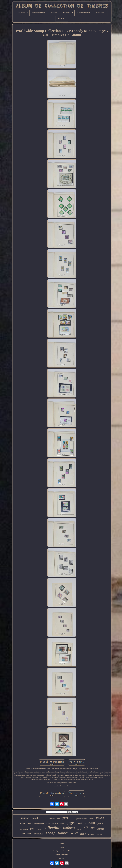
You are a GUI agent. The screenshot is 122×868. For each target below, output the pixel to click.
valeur (39, 829)
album (90, 822)
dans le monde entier (36, 824)
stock (72, 819)
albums (89, 828)
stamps (99, 834)
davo (62, 824)
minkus (52, 818)
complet (38, 834)
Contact (62, 847)
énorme (79, 829)
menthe (27, 833)
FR (63, 858)
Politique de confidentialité (62, 851)
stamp (50, 833)
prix (65, 818)
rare (59, 819)
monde (35, 818)
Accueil (62, 843)
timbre (63, 833)
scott (74, 833)
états (48, 823)
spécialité (44, 819)
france (101, 823)
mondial (25, 818)
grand (83, 834)
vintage (100, 829)
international (24, 829)
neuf (80, 823)
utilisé (100, 818)
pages (71, 823)
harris (91, 819)
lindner (55, 824)
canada (22, 823)
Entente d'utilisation (62, 855)
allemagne (91, 834)
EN (60, 858)
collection (52, 828)
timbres (69, 828)
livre (32, 829)
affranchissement (81, 819)
